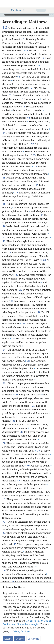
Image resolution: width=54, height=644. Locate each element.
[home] (4, 4)
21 (4, 237)
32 (29, 361)
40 (28, 466)
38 (4, 443)
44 (4, 533)
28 (39, 312)
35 (33, 406)
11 (4, 133)
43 (4, 522)
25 (17, 275)
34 (17, 395)
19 (42, 215)
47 (13, 582)
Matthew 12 (16, 10)
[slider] (27, 15)
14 (36, 166)
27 (12, 301)
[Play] (2, 15)
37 (22, 432)
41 (20, 481)
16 (37, 185)
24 (44, 260)
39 (39, 451)
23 (10, 252)
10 (28, 118)
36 (14, 421)
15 (4, 178)
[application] (27, 15)
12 (32, 144)
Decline (20, 639)
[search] (50, 4)
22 (4, 241)
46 (4, 570)
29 (23, 324)
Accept (8, 639)
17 (17, 193)
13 (34, 155)
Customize (33, 639)
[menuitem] (4, 4)
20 (4, 226)
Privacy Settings (21, 631)
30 (14, 338)
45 (15, 544)
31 (4, 350)
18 (4, 204)
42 (4, 499)
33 (4, 383)
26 (21, 290)
